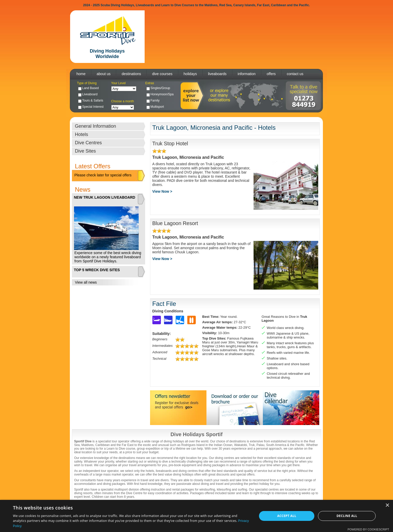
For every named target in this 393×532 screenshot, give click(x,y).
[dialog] (196, 516)
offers (271, 74)
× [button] (387, 505)
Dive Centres (88, 143)
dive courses (162, 74)
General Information (96, 126)
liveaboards (217, 74)
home (81, 74)
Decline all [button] (347, 516)
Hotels (82, 134)
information (247, 74)
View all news (86, 282)
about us (104, 74)
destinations (131, 74)
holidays (190, 74)
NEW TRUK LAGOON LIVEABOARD (105, 197)
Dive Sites (86, 151)
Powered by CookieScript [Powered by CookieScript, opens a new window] (368, 529)
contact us (295, 74)
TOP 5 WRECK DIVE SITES (97, 270)
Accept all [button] (287, 516)
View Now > (162, 191)
